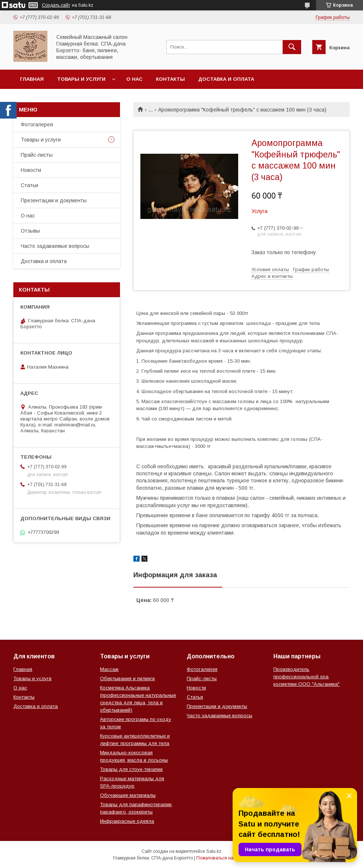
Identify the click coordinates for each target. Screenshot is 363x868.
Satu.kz (214, 851)
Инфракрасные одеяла (127, 821)
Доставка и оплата (226, 79)
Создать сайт (56, 5)
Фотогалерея (37, 124)
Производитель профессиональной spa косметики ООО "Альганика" (307, 677)
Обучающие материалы (128, 795)
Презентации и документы (54, 200)
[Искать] (292, 47)
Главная (32, 79)
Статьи (29, 185)
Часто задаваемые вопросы (55, 246)
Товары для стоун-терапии (131, 769)
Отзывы (30, 231)
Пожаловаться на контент (223, 858)
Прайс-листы (37, 155)
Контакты (170, 79)
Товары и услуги (81, 79)
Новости (31, 170)
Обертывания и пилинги (127, 679)
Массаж (109, 669)
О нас (134, 79)
